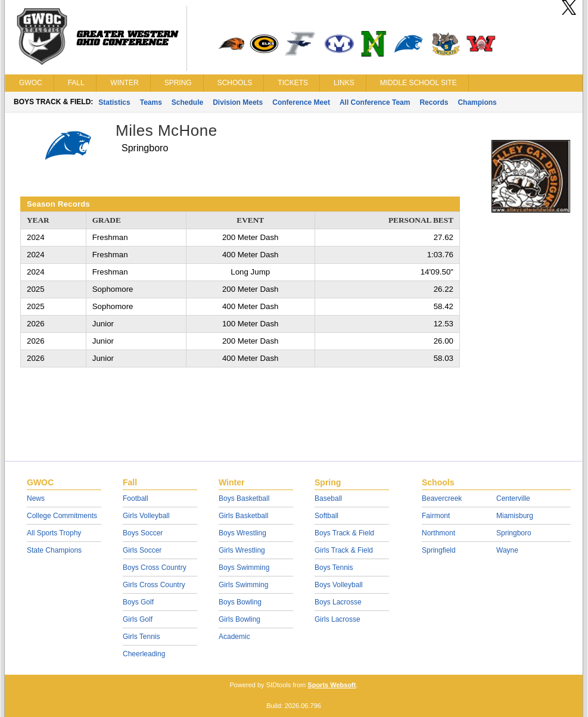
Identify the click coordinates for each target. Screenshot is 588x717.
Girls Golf (138, 619)
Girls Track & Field (344, 550)
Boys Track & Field (344, 533)
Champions (477, 102)
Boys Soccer (143, 533)
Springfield (439, 550)
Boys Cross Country (155, 568)
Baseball (328, 498)
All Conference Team (375, 102)
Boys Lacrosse (338, 602)
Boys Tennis (334, 568)
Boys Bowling (240, 602)
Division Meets (238, 102)
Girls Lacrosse (337, 619)
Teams (151, 102)
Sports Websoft (332, 685)
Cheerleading (144, 654)
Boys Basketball (244, 498)
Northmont (438, 533)
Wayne (507, 550)
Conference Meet (301, 102)
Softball (326, 516)
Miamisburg (515, 516)
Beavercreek (442, 498)
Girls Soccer (142, 550)
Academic (234, 637)
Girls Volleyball (146, 516)
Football (136, 498)
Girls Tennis (141, 637)
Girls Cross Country (154, 585)
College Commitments (62, 516)
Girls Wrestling (242, 550)
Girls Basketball (243, 516)
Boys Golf (138, 602)
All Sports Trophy (54, 533)
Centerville (513, 498)
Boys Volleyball (339, 585)
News (36, 498)
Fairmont (436, 516)
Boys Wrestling (242, 533)
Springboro (514, 533)
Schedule (187, 102)
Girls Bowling (239, 619)
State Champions (54, 550)
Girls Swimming (243, 585)
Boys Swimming (244, 568)
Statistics (114, 102)
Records (434, 102)
